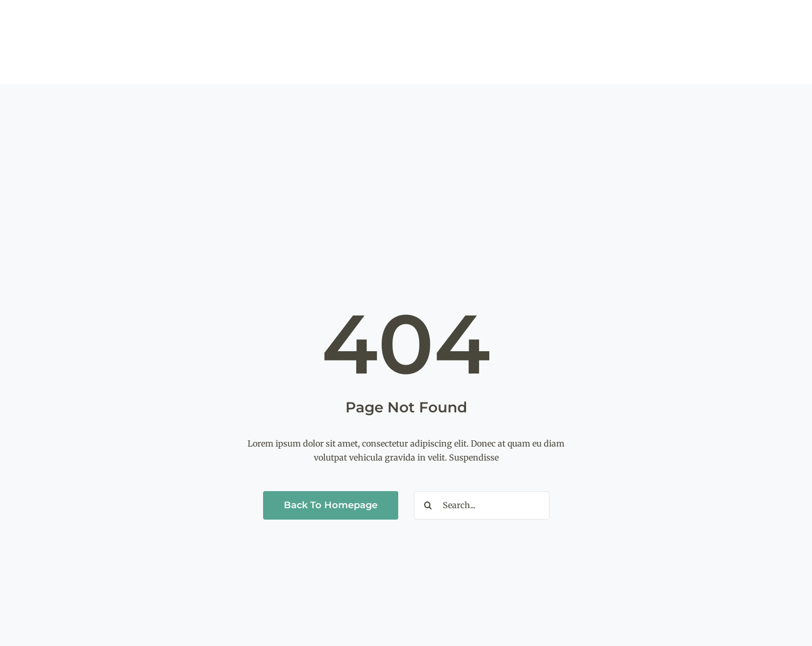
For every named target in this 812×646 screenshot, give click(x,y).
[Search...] (482, 505)
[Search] (428, 505)
